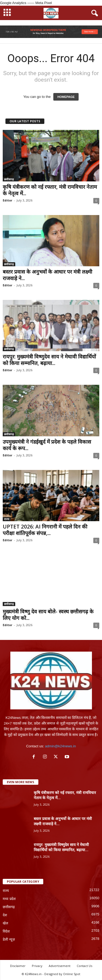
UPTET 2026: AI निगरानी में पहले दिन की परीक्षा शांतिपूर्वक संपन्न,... (45, 530)
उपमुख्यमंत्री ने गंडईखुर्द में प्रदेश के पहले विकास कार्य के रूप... (47, 445)
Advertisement (60, 966)
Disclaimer (18, 966)
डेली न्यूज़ (9, 939)
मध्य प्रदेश (9, 899)
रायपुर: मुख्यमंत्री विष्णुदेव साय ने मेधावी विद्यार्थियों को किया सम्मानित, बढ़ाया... (49, 360)
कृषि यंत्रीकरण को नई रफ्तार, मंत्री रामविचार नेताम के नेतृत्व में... (50, 190)
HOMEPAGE (66, 97)
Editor (7, 200)
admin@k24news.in (60, 746)
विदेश (6, 931)
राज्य (7, 519)
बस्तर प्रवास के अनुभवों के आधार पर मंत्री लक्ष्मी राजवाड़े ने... (47, 275)
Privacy (37, 966)
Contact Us (84, 966)
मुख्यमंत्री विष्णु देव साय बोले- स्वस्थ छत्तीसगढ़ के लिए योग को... (48, 615)
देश (5, 915)
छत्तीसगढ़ (9, 179)
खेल (5, 923)
